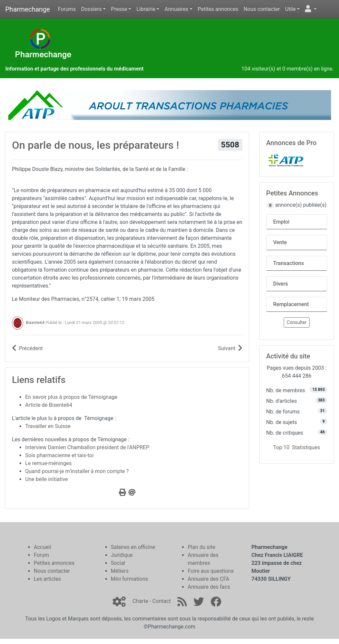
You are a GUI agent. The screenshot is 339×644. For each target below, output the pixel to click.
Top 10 (281, 447)
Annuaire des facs (209, 587)
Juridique (122, 555)
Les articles (47, 579)
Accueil (42, 547)
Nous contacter (262, 9)
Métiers (120, 571)
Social (118, 563)
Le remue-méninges (48, 463)
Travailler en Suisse (48, 426)
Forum (41, 555)
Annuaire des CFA (208, 579)
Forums (67, 9)
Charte (140, 601)
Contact (162, 601)
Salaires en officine (133, 547)
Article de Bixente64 (49, 405)
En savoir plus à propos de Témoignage (71, 397)
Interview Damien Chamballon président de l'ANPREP (87, 447)
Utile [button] (290, 9)
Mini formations (130, 579)
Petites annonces (218, 9)
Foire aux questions (211, 571)
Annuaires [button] (176, 9)
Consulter (297, 322)
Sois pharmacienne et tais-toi (59, 455)
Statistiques (306, 447)
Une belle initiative (47, 479)
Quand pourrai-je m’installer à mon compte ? (77, 471)
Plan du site (201, 547)
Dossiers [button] (91, 9)
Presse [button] (119, 9)
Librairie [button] (146, 9)
